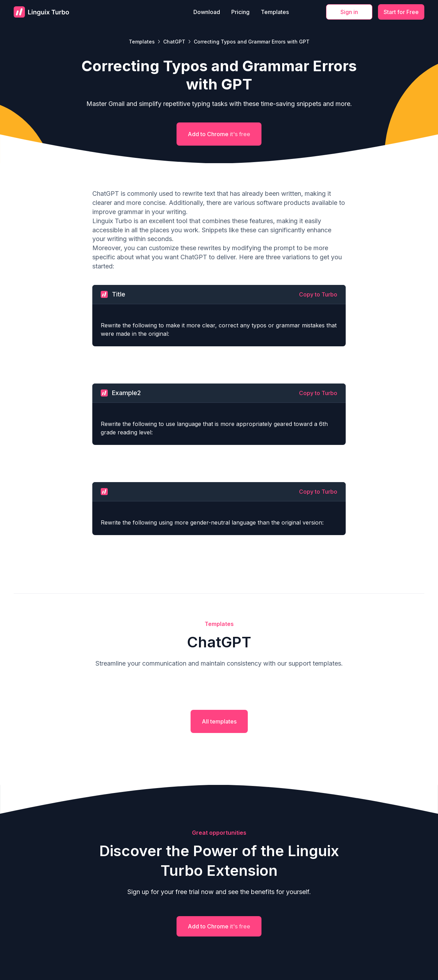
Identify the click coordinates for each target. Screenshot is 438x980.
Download (207, 12)
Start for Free (401, 12)
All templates (219, 721)
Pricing (240, 12)
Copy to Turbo (318, 294)
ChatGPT (174, 42)
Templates (275, 12)
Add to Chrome (219, 134)
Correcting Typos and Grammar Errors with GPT (252, 42)
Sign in (349, 12)
